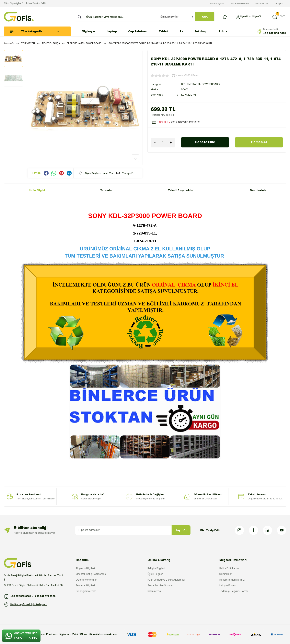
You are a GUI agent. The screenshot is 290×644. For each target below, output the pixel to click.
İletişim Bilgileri (156, 569)
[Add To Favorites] (135, 158)
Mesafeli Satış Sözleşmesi (91, 574)
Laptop (112, 32)
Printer (224, 32)
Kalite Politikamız (229, 569)
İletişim (279, 4)
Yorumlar (106, 190)
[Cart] (279, 17)
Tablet (163, 32)
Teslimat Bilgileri (85, 586)
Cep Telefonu (138, 32)
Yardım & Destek (240, 4)
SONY (184, 90)
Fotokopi (201, 32)
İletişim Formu (228, 586)
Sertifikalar (226, 574)
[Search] (120, 17)
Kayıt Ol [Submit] (181, 530)
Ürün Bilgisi (37, 190)
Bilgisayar (88, 32)
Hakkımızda (262, 4)
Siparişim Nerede (86, 591)
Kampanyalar (217, 4)
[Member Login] (238, 17)
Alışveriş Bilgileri (85, 569)
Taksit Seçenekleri (181, 190)
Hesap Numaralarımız (232, 580)
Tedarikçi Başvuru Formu (234, 591)
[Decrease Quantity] (155, 143)
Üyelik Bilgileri (155, 574)
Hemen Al (259, 142)
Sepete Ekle (205, 142)
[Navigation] (39, 31)
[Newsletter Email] (133, 530)
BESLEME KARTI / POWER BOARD (200, 84)
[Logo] (19, 17)
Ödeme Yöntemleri (87, 580)
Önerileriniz (258, 190)
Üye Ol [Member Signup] (257, 17)
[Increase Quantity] (171, 143)
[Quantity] (163, 143)
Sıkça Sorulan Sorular (160, 586)
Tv (181, 32)
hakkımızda (154, 591)
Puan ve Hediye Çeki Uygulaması (166, 580)
